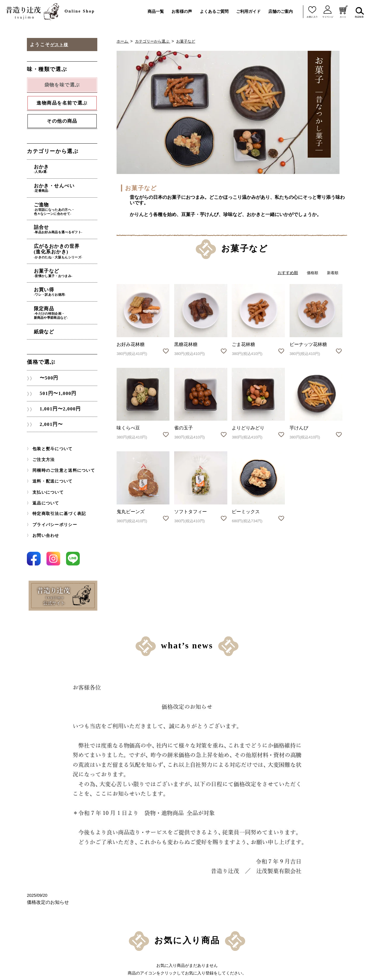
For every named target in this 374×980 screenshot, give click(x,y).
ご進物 (70, 204)
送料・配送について (50, 467)
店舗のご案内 (280, 11)
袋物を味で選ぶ (126, 845)
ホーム (123, 41)
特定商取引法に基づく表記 (56, 497)
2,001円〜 (49, 411)
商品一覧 (156, 11)
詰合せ (70, 223)
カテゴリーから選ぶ (155, 41)
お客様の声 (182, 11)
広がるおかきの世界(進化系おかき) (70, 243)
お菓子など (190, 41)
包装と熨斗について (50, 436)
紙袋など (54, 316)
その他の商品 (62, 122)
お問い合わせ (44, 518)
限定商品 (70, 298)
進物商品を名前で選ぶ (133, 855)
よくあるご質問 (214, 11)
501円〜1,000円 (56, 379)
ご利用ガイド (248, 11)
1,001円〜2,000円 (59, 395)
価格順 (311, 273)
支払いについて (46, 477)
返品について (44, 487)
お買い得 (70, 279)
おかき (70, 169)
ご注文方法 (42, 446)
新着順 (332, 273)
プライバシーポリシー (52, 508)
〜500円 (46, 363)
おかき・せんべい (70, 185)
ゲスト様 (60, 45)
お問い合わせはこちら (307, 918)
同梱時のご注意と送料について (60, 457)
